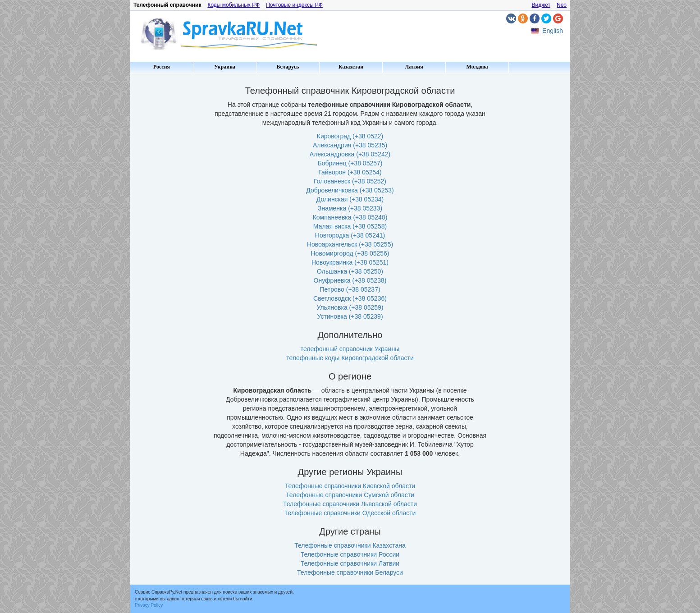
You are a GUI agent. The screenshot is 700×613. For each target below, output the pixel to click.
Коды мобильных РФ (233, 5)
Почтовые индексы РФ (294, 5)
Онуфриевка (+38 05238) (350, 280)
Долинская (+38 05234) (350, 199)
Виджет (541, 5)
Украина (225, 67)
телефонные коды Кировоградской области (350, 358)
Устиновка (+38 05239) (350, 316)
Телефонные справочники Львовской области (350, 504)
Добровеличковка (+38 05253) (350, 190)
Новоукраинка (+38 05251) (350, 262)
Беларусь (288, 67)
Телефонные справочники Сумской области (350, 495)
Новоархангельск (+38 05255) (350, 244)
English (553, 31)
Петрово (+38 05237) (350, 289)
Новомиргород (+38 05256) (350, 253)
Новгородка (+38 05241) (350, 235)
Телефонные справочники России (350, 554)
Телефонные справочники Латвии (350, 563)
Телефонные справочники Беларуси (350, 572)
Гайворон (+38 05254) (350, 172)
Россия (162, 67)
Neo (562, 5)
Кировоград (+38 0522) (350, 136)
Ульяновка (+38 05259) (350, 307)
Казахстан (351, 67)
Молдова (477, 67)
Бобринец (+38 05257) (350, 163)
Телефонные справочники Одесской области (350, 513)
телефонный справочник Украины (350, 349)
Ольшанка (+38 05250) (350, 271)
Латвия (414, 67)
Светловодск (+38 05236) (350, 298)
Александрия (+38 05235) (350, 145)
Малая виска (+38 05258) (350, 226)
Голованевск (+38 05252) (350, 181)
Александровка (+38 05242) (350, 154)
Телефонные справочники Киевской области (350, 486)
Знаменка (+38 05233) (350, 208)
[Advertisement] (169, 212)
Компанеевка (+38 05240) (350, 217)
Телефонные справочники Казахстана (350, 545)
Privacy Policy (149, 605)
